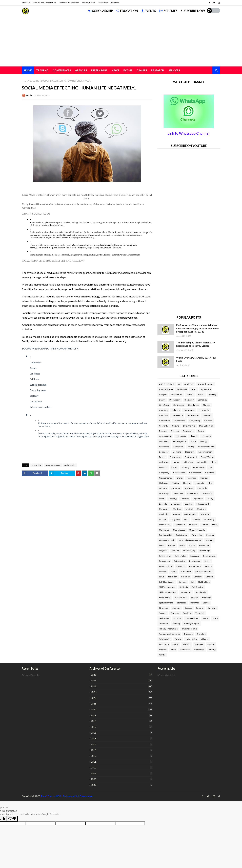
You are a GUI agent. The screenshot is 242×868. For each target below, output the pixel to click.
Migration (205, 514)
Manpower (164, 509)
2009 (122, 773)
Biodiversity (175, 400)
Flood (214, 462)
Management (203, 504)
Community (204, 410)
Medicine (201, 509)
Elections (177, 452)
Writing (212, 650)
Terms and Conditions (69, 3)
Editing (191, 447)
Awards (201, 395)
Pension (210, 535)
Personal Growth (167, 540)
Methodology (190, 514)
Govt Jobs (210, 473)
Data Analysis (189, 426)
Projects (175, 551)
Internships (164, 493)
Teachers (175, 613)
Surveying (212, 608)
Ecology (204, 441)
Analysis (163, 395)
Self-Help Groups (167, 582)
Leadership (207, 493)
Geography (164, 473)
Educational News (206, 447)
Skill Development (167, 587)
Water (176, 644)
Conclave (163, 415)
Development (165, 436)
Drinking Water (180, 441)
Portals (192, 545)
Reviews (163, 571)
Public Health (165, 556)
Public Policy (181, 556)
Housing (187, 483)
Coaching (163, 410)
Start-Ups (195, 603)
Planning (210, 540)
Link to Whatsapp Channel (189, 133)
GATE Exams (199, 467)
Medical (189, 509)
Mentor (177, 514)
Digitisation (181, 436)
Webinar (187, 644)
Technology (164, 618)
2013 (122, 750)
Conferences (193, 415)
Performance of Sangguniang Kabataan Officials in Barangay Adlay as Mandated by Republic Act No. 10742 (197, 328)
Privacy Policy (88, 3)
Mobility (196, 519)
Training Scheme (189, 629)
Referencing (179, 561)
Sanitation (173, 577)
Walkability (164, 644)
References (164, 561)
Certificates (179, 405)
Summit (200, 608)
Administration (166, 389)
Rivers (174, 571)
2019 (122, 715)
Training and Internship (169, 634)
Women (163, 650)
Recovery (195, 556)
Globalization (179, 473)
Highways (164, 483)
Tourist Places (192, 618)
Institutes (189, 488)
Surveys (163, 613)
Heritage (204, 478)
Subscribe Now (193, 11)
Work (173, 650)
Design (201, 431)
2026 (122, 675)
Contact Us (103, 3)
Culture (176, 426)
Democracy (188, 431)
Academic (189, 384)
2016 (122, 733)
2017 (122, 727)
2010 (122, 768)
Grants (180, 478)
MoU (186, 519)
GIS (210, 467)
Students (176, 608)
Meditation (164, 514)
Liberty (210, 499)
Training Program (192, 624)
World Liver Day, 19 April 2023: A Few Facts (196, 359)
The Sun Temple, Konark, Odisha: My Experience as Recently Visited (196, 344)
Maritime (177, 509)
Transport (188, 634)
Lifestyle (163, 504)
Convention (164, 421)
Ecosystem (178, 447)
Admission (182, 389)
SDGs (162, 577)
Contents (207, 415)
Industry (163, 488)
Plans (162, 545)
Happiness (192, 478)
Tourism (178, 618)
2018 (122, 721)
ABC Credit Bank (167, 384)
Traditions (164, 624)
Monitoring (209, 519)
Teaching (187, 613)
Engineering (175, 457)
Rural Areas (186, 571)
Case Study (164, 405)
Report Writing (166, 566)
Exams (176, 462)
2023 (122, 692)
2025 (122, 680)
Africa (194, 389)
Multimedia (180, 525)
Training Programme (168, 629)
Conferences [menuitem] (62, 70)
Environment (191, 457)
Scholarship (101, 11)
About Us (26, 3)
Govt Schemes (166, 478)
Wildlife (211, 644)
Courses (208, 421)
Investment (193, 493)
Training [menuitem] (42, 70)
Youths (162, 655)
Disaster (194, 436)
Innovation (176, 488)
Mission (163, 519)
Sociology (206, 597)
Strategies (164, 608)
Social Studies (181, 597)
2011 (122, 762)
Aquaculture (177, 395)
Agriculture (206, 389)
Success (188, 608)
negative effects (53, 465)
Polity (182, 545)
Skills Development (168, 592)
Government (195, 473)
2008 (122, 779)
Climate (206, 405)
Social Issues (165, 597)
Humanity (199, 483)
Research (181, 566)
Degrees (175, 431)
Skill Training (197, 587)
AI (179, 384)
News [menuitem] (115, 70)
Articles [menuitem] (81, 70)
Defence (163, 431)
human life (34, 81)
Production (204, 545)
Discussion (164, 441)
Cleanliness (193, 405)
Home (25, 81)
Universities (191, 639)
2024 (122, 686)
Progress (163, 551)
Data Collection (206, 426)
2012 (122, 756)
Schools (209, 577)
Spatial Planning (166, 603)
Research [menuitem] (158, 70)
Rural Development (204, 571)
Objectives (164, 530)
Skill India (184, 587)
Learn (162, 499)
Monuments (165, 525)
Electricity (190, 452)
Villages (205, 639)
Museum (193, 525)
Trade (215, 618)
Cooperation (180, 421)
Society (195, 597)
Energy (162, 457)
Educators (164, 452)
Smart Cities (186, 592)
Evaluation (164, 462)
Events (149, 11)
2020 (122, 709)
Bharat (162, 400)
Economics (164, 447)
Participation (182, 535)
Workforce (185, 650)
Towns (205, 618)
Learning (173, 499)
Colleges (176, 410)
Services (115, 3)
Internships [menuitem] (99, 70)
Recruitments (209, 556)
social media (70, 465)
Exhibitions (188, 462)
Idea (210, 483)
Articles (190, 395)
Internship (202, 488)
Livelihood (176, 504)
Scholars (198, 577)
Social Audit (201, 592)
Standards (182, 603)
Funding (185, 467)
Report (208, 561)
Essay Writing (207, 457)
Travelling (201, 634)
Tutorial (178, 639)
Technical (200, 613)
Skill (192, 582)
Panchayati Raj (166, 535)
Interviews (178, 493)
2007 (122, 785)
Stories (206, 603)
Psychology (205, 551)
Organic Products (197, 530)
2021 (122, 704)
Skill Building (204, 582)
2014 (122, 744)
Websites (199, 644)
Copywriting (195, 421)
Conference (177, 415)
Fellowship (202, 462)
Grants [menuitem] (142, 70)
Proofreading (189, 551)
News (215, 525)
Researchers (195, 566)
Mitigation (175, 519)
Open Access (179, 530)
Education (127, 11)
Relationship (195, 561)
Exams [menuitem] (128, 70)
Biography (189, 400)
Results (208, 566)
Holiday (176, 483)
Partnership (197, 535)
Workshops (199, 650)
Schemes (168, 11)
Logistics (189, 504)
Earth (193, 441)
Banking (212, 395)
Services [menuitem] (174, 70)
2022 (122, 698)
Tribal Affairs (165, 639)
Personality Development (190, 540)
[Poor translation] (12, 819)
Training (176, 624)
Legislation (198, 499)
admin (29, 95)
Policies (172, 545)
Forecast (163, 467)
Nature (205, 525)
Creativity (164, 426)
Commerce (189, 410)
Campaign (202, 400)
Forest (174, 467)
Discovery (206, 436)
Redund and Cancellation (45, 3)
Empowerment (205, 452)
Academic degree (206, 384)
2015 (122, 738)
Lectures (185, 499)
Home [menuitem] (28, 70)
